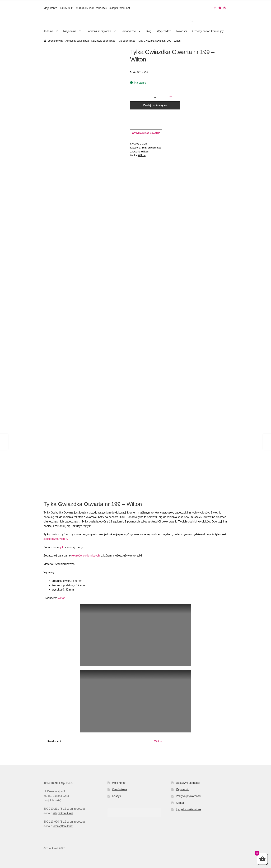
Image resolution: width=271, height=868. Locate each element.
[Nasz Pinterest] (225, 8)
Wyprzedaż (164, 31)
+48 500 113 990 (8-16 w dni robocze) (83, 8)
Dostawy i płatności (188, 783)
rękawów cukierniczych (86, 556)
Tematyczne (129, 31)
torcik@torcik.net (63, 826)
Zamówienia (119, 789)
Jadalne (48, 31)
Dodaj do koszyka (155, 105)
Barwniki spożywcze (99, 31)
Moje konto (50, 8)
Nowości (181, 31)
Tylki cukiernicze (126, 41)
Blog (149, 31)
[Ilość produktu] (155, 97)
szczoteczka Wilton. (56, 539)
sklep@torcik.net (120, 8)
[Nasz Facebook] (220, 8)
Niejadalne (70, 31)
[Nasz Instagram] (215, 8)
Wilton (145, 152)
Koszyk (116, 796)
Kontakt (181, 803)
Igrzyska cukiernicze (188, 809)
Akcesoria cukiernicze (77, 41)
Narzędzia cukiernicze (103, 41)
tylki (62, 547)
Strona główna (55, 41)
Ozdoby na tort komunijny (208, 31)
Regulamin (183, 789)
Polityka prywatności (188, 796)
